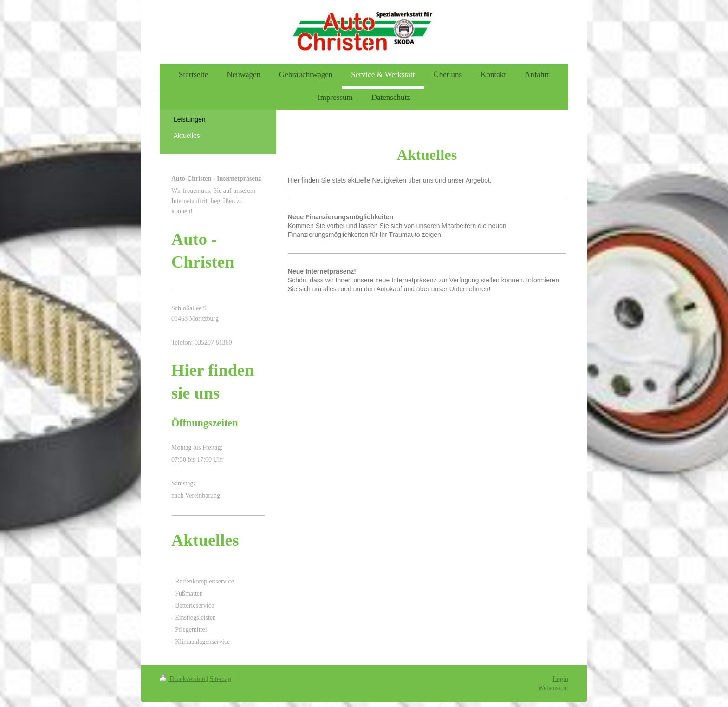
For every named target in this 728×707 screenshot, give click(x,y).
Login (561, 679)
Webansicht (553, 688)
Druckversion (183, 679)
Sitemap (221, 679)
